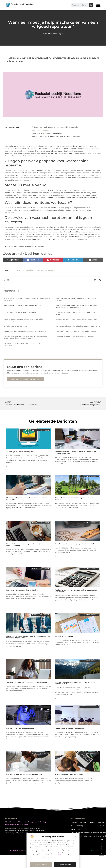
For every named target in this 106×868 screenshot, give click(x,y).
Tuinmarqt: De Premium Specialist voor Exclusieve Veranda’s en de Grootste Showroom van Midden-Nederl (26, 337)
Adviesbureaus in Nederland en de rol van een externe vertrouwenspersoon (75, 452)
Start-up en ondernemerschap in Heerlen (22, 590)
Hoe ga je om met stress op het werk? (69, 774)
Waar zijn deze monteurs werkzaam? (47, 133)
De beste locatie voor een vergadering (69, 728)
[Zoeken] (91, 5)
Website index (76, 829)
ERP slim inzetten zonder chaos (15, 326)
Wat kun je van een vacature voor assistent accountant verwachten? (76, 591)
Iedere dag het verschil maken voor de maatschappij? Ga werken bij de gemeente (28, 637)
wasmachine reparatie (46, 270)
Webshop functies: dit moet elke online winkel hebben (76, 331)
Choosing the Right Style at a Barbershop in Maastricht (76, 336)
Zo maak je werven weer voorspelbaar (21, 452)
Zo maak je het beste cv (64, 636)
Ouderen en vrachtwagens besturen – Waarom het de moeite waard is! (75, 683)
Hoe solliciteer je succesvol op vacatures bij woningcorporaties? (23, 545)
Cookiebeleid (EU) (77, 826)
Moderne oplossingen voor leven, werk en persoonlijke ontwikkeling (24, 320)
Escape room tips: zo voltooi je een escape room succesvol (25, 331)
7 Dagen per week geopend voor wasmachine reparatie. (55, 127)
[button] (75, 837)
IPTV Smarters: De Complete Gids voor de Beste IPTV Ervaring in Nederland (27, 299)
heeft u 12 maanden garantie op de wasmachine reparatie (73, 197)
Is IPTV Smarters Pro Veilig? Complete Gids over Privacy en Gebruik (77, 299)
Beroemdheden (91, 826)
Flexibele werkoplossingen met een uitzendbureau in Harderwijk (27, 498)
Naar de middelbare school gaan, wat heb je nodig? (74, 544)
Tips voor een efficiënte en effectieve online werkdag (27, 682)
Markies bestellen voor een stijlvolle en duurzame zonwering (78, 326)
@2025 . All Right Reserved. (22, 850)
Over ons (74, 823)
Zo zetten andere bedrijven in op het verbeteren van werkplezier (23, 344)
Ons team (83, 823)
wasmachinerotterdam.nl (15, 153)
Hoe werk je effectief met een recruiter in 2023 (24, 774)
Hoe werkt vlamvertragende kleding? (21, 728)
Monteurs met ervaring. (42, 130)
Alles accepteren (41, 864)
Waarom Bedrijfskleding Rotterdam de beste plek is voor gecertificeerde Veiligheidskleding (76, 306)
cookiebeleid (60, 855)
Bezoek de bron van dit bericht (31, 247)
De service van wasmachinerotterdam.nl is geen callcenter (56, 137)
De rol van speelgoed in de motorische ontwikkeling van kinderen (76, 313)
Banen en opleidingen (53, 34)
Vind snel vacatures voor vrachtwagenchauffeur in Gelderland (74, 498)
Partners (92, 823)
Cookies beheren (65, 864)
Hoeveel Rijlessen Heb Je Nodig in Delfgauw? (21, 312)
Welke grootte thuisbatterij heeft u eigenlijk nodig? (23, 305)
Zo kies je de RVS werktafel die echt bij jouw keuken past (76, 319)
